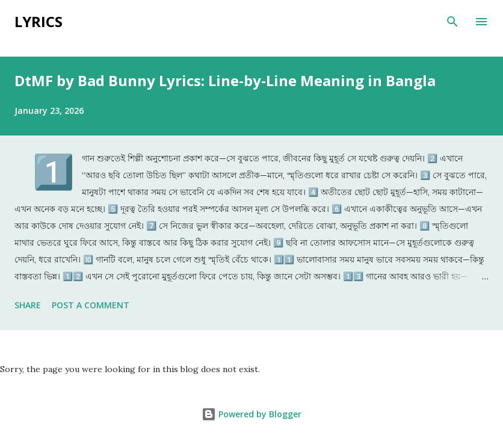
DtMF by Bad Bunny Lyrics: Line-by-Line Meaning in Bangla (225, 80)
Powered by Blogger (251, 414)
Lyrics (39, 21)
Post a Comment (91, 305)
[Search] (452, 22)
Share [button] (28, 305)
